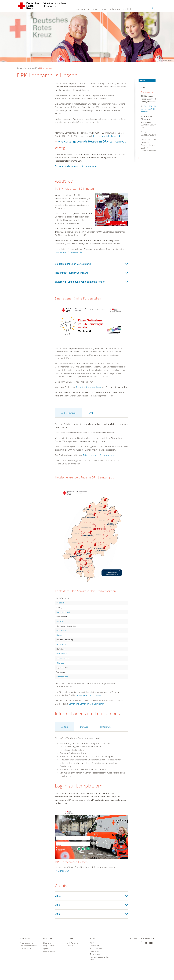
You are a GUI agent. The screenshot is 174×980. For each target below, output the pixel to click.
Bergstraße (61, 610)
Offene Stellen (49, 958)
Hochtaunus (61, 651)
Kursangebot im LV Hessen (89, 702)
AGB (92, 950)
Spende (46, 955)
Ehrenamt (47, 950)
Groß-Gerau (61, 637)
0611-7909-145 (145, 106)
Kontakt (70, 953)
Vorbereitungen (68, 420)
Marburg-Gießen (63, 665)
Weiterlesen (63, 878)
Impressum (94, 953)
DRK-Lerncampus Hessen (72, 869)
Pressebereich (26, 955)
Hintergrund (105, 734)
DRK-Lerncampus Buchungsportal (98, 462)
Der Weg (84, 734)
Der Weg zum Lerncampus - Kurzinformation (77, 170)
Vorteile (64, 734)
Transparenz (95, 961)
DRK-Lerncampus (46, 68)
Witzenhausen (62, 684)
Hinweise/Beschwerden (99, 964)
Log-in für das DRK (32, 68)
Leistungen (79, 9)
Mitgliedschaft (49, 953)
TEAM (90, 420)
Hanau (59, 642)
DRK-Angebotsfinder (28, 953)
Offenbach (61, 670)
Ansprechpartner (26, 950)
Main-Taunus (62, 660)
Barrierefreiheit (96, 955)
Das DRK (127, 9)
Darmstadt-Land (63, 619)
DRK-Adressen (73, 950)
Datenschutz (95, 958)
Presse (103, 9)
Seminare (92, 9)
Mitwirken (114, 9)
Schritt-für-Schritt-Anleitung (88, 391)
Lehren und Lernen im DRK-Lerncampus (87, 711)
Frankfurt (60, 628)
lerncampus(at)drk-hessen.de (107, 136)
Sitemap (93, 967)
